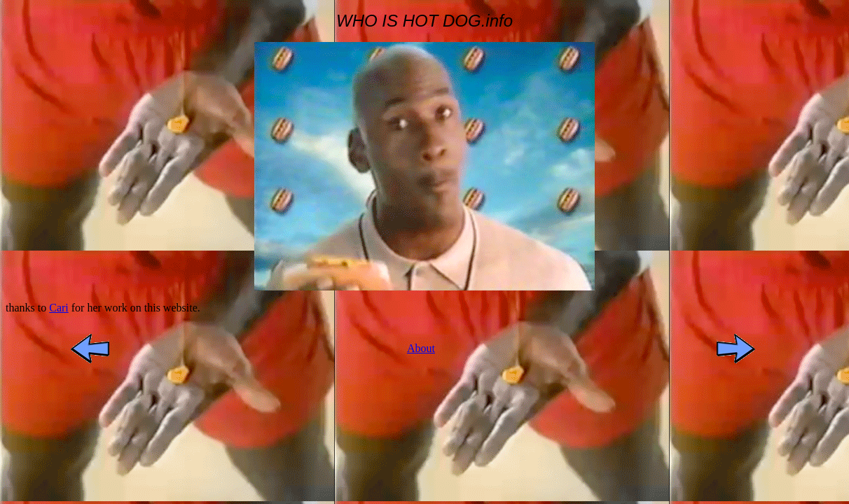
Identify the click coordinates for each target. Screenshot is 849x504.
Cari (59, 308)
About (421, 348)
